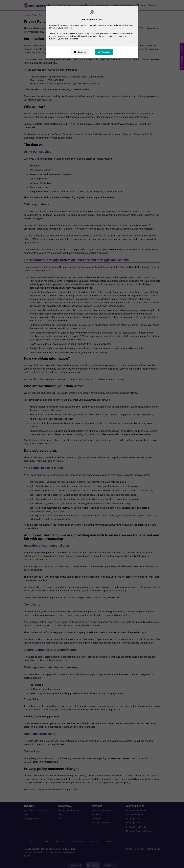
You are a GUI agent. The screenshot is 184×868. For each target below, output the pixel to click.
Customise (82, 52)
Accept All (106, 52)
